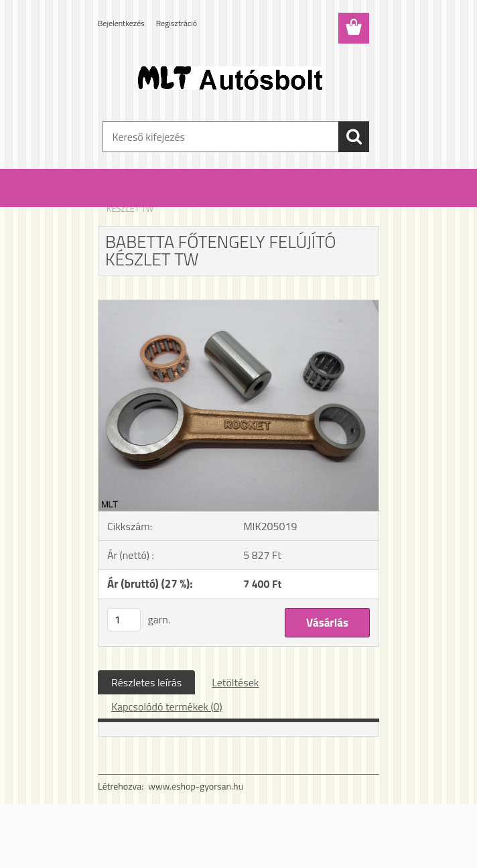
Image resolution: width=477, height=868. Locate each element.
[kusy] (124, 620)
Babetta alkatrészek (185, 200)
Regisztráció (177, 23)
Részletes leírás (146, 682)
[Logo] (230, 78)
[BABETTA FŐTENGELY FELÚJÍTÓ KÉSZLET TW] (238, 306)
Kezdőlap (123, 200)
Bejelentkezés (121, 23)
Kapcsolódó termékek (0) (167, 706)
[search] (354, 137)
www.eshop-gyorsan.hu (196, 786)
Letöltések (235, 682)
